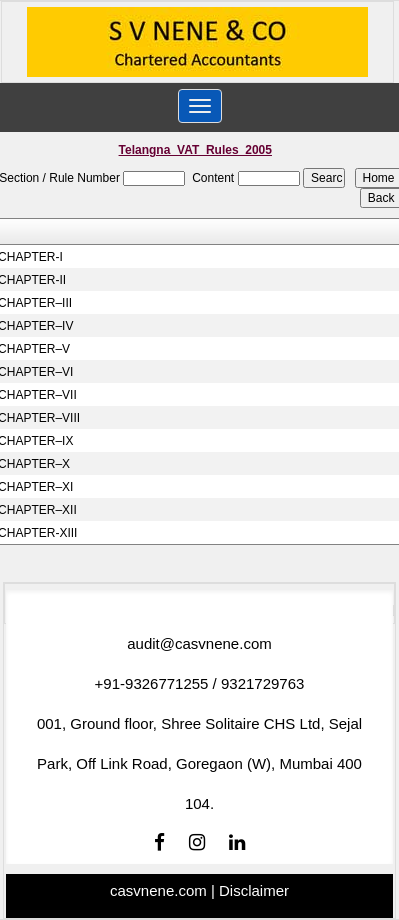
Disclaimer (254, 890)
